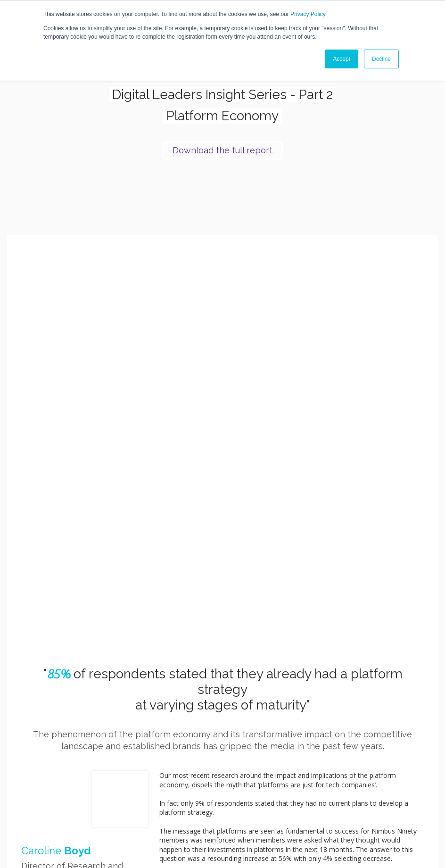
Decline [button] (381, 59)
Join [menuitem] (294, 779)
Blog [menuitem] (349, 779)
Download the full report (222, 150)
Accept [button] (342, 59)
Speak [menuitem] (309, 779)
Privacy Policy (308, 14)
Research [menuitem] (330, 779)
